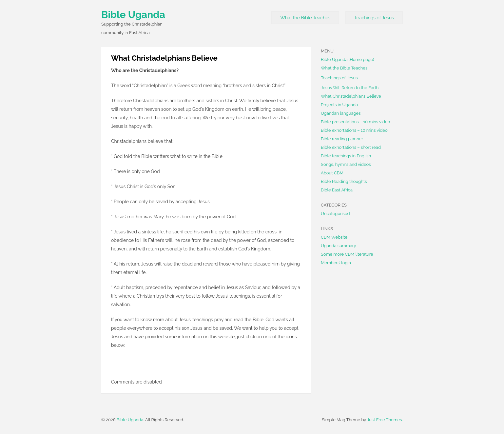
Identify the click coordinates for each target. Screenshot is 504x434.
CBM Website (334, 237)
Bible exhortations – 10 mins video (354, 130)
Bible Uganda (133, 15)
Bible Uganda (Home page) (348, 59)
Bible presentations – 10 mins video (355, 122)
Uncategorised (335, 214)
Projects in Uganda (339, 105)
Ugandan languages (341, 113)
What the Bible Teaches (305, 18)
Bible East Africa (337, 190)
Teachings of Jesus (374, 18)
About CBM (332, 173)
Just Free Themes (385, 420)
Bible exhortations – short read (351, 147)
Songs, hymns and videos (346, 164)
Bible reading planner (342, 139)
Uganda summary (338, 246)
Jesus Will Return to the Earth (350, 88)
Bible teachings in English (346, 156)
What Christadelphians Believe (351, 96)
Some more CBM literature (347, 254)
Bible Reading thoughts (344, 181)
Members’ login (336, 263)
